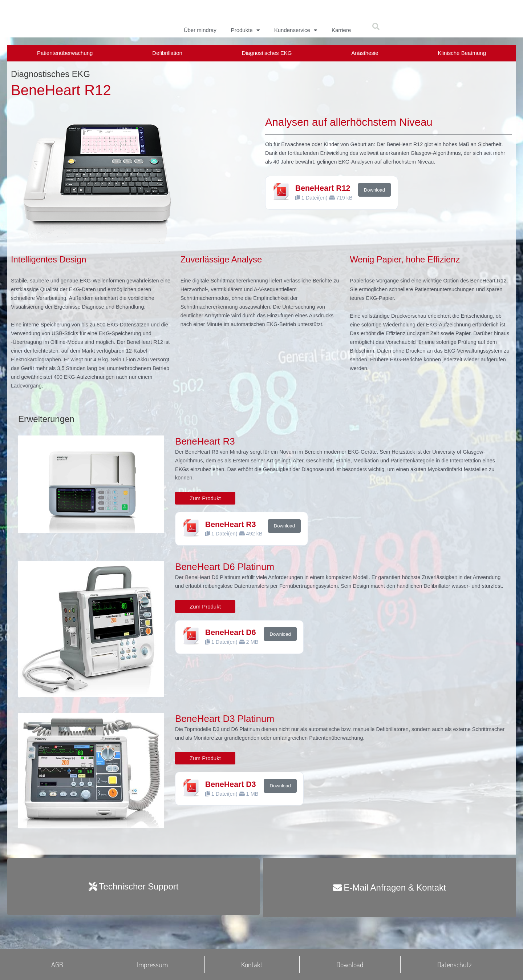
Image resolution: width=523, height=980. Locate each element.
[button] (376, 27)
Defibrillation (167, 53)
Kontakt (252, 964)
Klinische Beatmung (462, 53)
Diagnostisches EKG (267, 53)
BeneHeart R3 (232, 532)
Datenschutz (455, 964)
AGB (57, 964)
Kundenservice (296, 30)
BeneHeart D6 (232, 650)
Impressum (152, 964)
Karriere (341, 30)
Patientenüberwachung (65, 53)
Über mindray (200, 30)
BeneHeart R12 (324, 192)
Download (376, 193)
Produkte (245, 30)
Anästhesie (365, 53)
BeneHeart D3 (232, 793)
